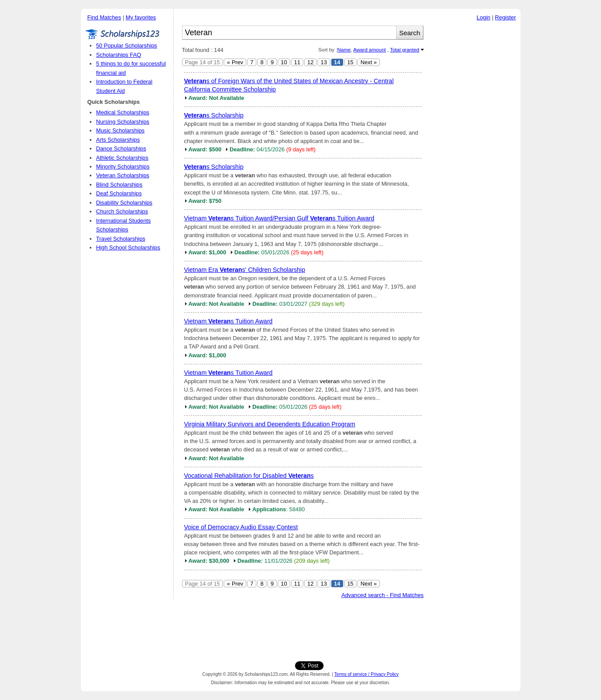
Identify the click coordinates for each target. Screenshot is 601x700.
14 (337, 62)
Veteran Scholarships (123, 175)
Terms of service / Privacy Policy (366, 674)
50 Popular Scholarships (127, 46)
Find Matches (104, 17)
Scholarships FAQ (119, 55)
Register (506, 17)
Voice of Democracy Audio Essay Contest (241, 527)
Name (344, 50)
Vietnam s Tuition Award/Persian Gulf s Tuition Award (279, 218)
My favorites (141, 17)
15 (350, 62)
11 (297, 62)
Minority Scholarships (123, 167)
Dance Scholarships (121, 148)
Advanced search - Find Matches (382, 595)
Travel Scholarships (121, 239)
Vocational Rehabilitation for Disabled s (249, 476)
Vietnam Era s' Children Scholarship (245, 270)
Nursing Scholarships (123, 122)
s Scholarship (214, 115)
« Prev (235, 62)
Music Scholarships (120, 130)
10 (284, 62)
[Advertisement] (474, 158)
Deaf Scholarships (119, 193)
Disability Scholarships (124, 203)
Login (483, 17)
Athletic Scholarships (122, 158)
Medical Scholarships (123, 112)
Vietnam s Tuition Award (228, 321)
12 (310, 62)
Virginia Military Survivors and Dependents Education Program (270, 424)
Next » (369, 62)
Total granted (405, 50)
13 (324, 62)
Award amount (369, 50)
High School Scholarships (128, 247)
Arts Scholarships (118, 140)
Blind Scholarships (119, 185)
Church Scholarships (122, 211)
